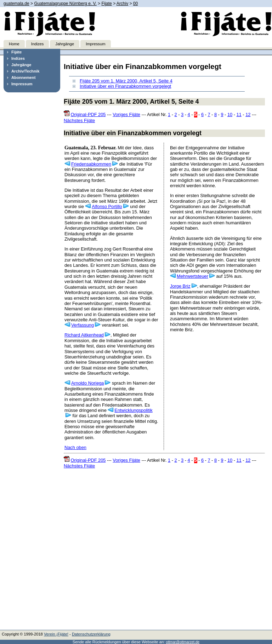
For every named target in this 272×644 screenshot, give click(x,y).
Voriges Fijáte (126, 114)
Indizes (37, 44)
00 (135, 4)
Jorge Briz (180, 286)
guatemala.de (16, 4)
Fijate (106, 4)
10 (230, 114)
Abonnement (23, 77)
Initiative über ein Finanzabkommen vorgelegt (125, 86)
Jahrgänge (65, 44)
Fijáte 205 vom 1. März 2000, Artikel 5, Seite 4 (126, 81)
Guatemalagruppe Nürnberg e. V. (65, 4)
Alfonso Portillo (107, 206)
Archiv (122, 4)
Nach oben (75, 447)
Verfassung (83, 325)
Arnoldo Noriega (87, 383)
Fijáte (16, 52)
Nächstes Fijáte (79, 120)
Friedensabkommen (91, 164)
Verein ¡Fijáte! (56, 634)
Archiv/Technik (25, 71)
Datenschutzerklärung (91, 634)
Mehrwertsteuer (192, 276)
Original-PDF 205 (88, 114)
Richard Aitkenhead (84, 335)
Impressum (95, 44)
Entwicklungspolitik (133, 410)
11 (239, 114)
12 (248, 114)
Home (14, 44)
